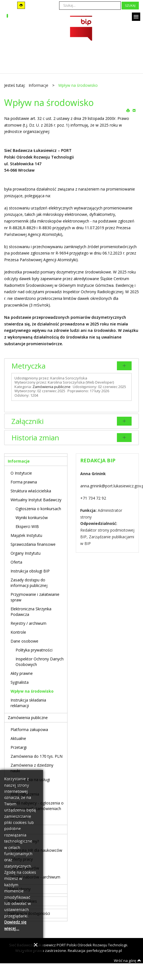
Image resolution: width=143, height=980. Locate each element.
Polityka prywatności (34, 650)
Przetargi (19, 747)
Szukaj (130, 5)
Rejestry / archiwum (28, 623)
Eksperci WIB (27, 526)
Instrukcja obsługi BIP (30, 571)
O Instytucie (21, 473)
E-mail (134, 110)
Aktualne (18, 738)
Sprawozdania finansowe (33, 544)
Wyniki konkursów (32, 518)
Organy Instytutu (26, 553)
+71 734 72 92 (93, 498)
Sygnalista (20, 682)
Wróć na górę (127, 961)
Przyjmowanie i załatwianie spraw (35, 597)
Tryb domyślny (9, 5)
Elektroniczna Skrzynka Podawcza (31, 612)
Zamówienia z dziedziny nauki (32, 768)
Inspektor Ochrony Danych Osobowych (40, 662)
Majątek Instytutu (26, 535)
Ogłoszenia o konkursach (38, 509)
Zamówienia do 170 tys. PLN (37, 756)
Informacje (19, 461)
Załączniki (27, 421)
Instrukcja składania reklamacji (28, 703)
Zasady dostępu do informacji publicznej (29, 583)
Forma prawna (24, 482)
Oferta (16, 562)
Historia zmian (35, 438)
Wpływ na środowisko (32, 691)
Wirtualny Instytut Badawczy (36, 500)
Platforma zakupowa (29, 730)
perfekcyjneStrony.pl (104, 951)
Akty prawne (22, 673)
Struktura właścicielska (31, 491)
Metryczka (28, 366)
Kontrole (18, 632)
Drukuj (128, 110)
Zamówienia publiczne (52, 387)
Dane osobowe (24, 641)
